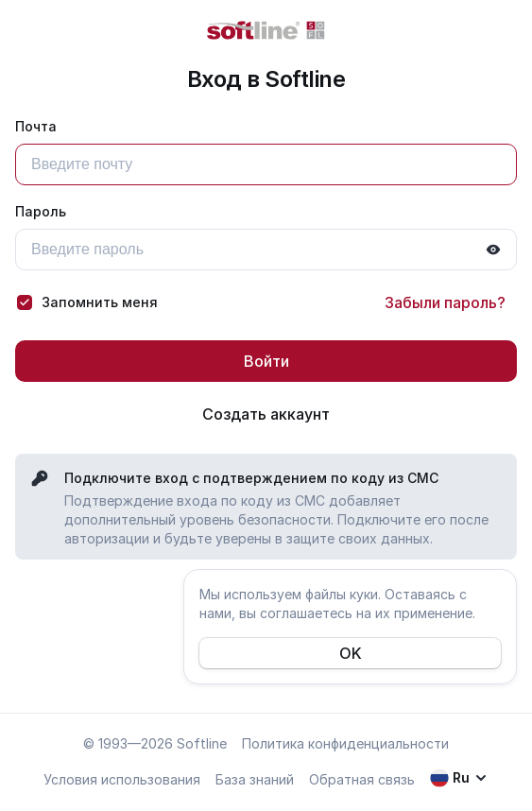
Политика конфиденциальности (345, 743)
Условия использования (122, 779)
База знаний (255, 779)
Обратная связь (362, 779)
